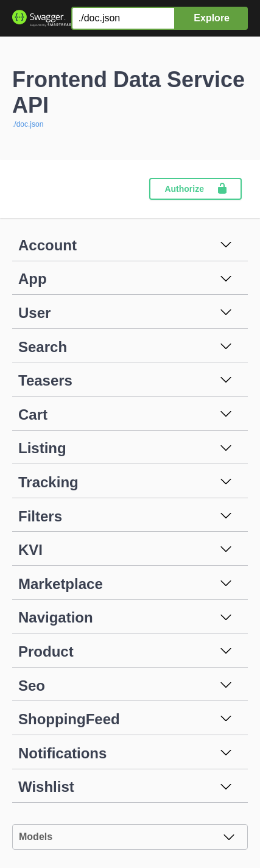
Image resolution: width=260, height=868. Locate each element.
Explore (212, 18)
